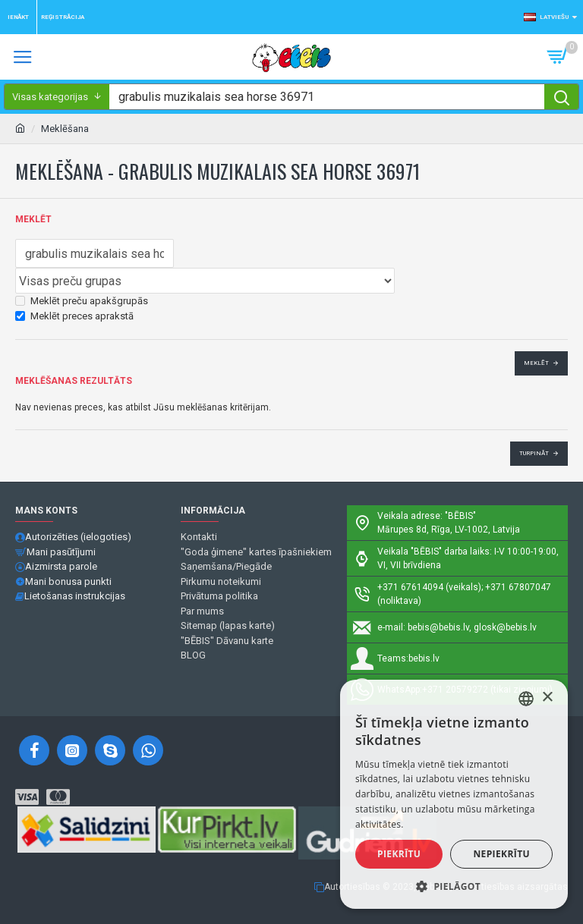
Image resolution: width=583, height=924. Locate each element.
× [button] (547, 698)
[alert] (454, 794)
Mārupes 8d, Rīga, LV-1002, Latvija (449, 530)
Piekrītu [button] (399, 854)
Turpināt (534, 453)
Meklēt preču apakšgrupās (82, 301)
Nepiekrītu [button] (501, 854)
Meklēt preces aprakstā (74, 316)
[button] (454, 886)
